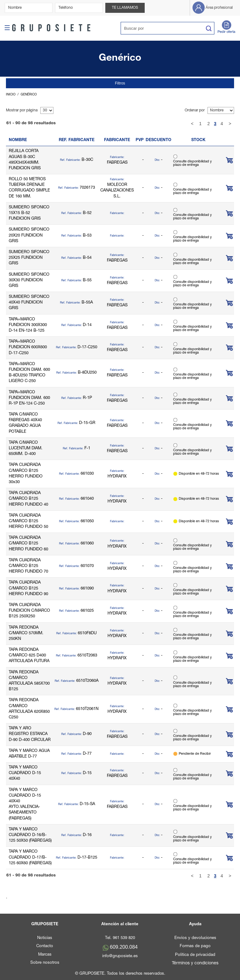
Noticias (45, 938)
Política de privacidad (195, 955)
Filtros (120, 83)
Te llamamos (125, 8)
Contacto (45, 946)
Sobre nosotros (45, 963)
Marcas (45, 955)
